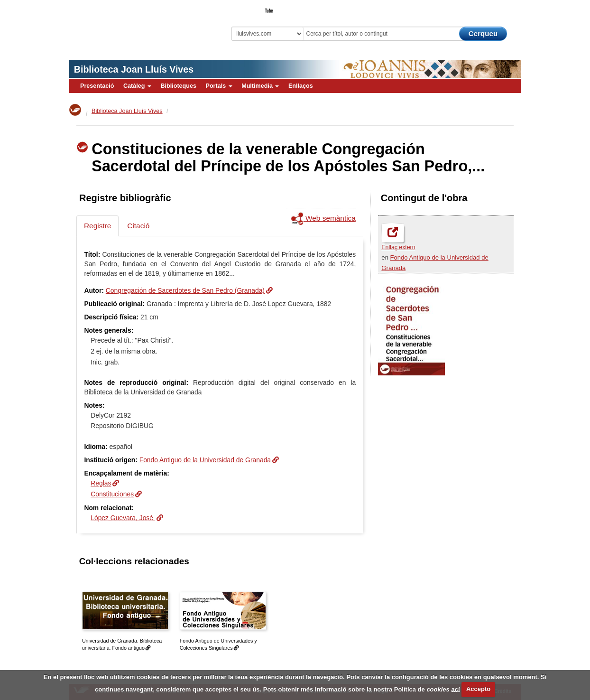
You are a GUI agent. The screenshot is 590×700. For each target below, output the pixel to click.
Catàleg (137, 86)
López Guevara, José (123, 518)
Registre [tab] (97, 226)
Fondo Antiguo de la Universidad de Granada (205, 460)
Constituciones (112, 494)
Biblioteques (178, 86)
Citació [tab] (138, 226)
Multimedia (260, 86)
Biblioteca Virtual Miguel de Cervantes (136, 24)
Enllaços (301, 86)
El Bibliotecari (478, 8)
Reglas (101, 483)
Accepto (478, 689)
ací (455, 689)
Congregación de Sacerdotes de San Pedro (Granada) (185, 290)
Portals (219, 86)
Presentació (97, 86)
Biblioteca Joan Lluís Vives (134, 69)
